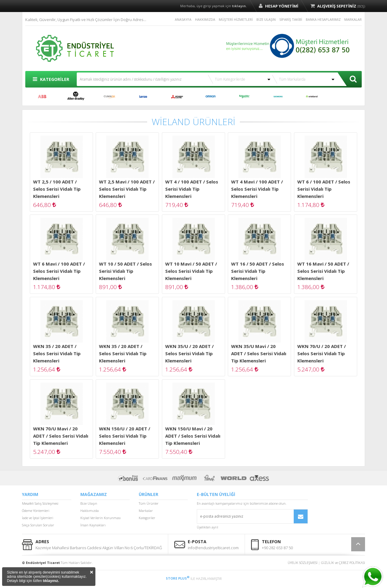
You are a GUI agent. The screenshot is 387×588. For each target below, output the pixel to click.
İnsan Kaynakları (93, 525)
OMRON (211, 97)
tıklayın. (239, 6)
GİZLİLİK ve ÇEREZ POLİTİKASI (343, 563)
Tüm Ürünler (149, 503)
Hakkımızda (90, 511)
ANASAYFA (183, 19)
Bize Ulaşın (89, 503)
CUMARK (110, 97)
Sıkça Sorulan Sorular (38, 525)
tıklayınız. (51, 581)
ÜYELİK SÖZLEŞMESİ (303, 563)
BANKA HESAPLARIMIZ (323, 19)
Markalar (146, 511)
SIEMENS (278, 97)
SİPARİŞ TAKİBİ (291, 19)
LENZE (143, 97)
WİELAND (312, 97)
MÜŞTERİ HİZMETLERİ (236, 19)
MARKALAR (353, 19)
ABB (42, 97)
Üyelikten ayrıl (207, 527)
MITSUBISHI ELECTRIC (177, 97)
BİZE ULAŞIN (266, 19)
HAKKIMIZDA (205, 19)
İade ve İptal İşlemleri (38, 518)
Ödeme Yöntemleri (36, 511)
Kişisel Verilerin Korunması (101, 518)
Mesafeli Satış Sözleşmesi (40, 503)
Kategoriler (147, 518)
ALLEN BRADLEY (76, 97)
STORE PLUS (178, 578)
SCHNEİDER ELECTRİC (244, 97)
